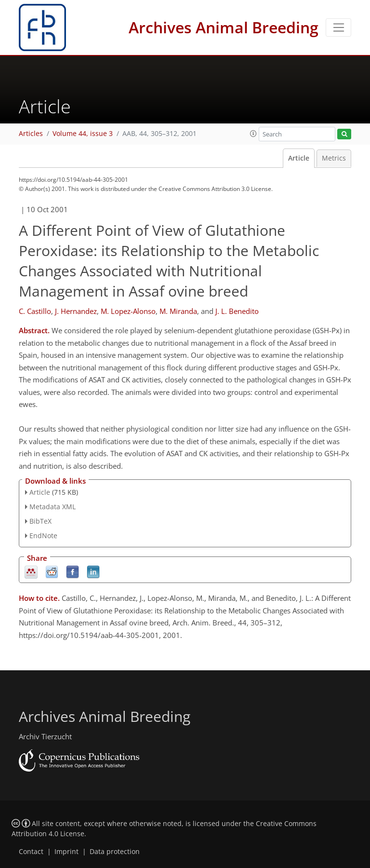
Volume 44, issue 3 (83, 134)
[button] (253, 134)
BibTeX (40, 521)
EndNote (43, 536)
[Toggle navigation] (338, 27)
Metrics (334, 158)
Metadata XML (53, 507)
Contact (31, 852)
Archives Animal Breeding (224, 27)
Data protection (115, 852)
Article (299, 158)
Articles (31, 134)
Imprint (66, 852)
